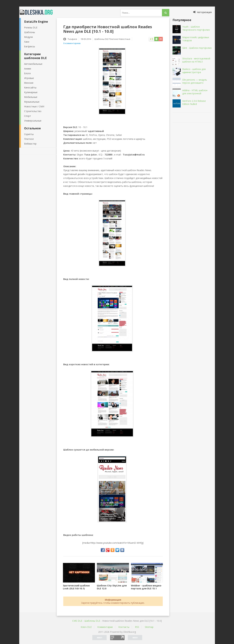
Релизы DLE (31, 27)
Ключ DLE (86, 627)
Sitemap (149, 627)
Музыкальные (32, 102)
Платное (29, 139)
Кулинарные (31, 92)
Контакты (124, 627)
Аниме (28, 69)
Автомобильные (33, 64)
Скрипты (29, 134)
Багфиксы (30, 46)
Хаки (27, 42)
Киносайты (30, 88)
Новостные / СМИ (34, 106)
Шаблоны (30, 32)
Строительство (33, 111)
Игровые (29, 78)
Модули (28, 37)
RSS (137, 627)
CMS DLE (77, 621)
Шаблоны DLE (92, 621)
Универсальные (33, 121)
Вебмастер (30, 144)
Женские (29, 83)
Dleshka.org (38, 12)
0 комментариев (72, 43)
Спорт (28, 116)
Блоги (27, 73)
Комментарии (105, 627)
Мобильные (31, 97)
